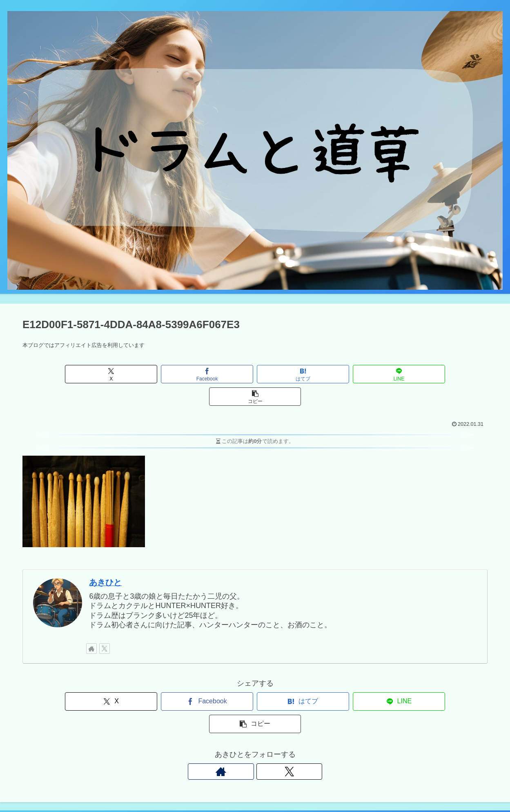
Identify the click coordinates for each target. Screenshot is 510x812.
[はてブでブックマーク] (255, 374)
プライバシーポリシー (431, 787)
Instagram (313, 787)
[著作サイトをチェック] (91, 626)
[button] (411, 374)
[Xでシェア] (99, 374)
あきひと (105, 560)
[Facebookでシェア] (177, 374)
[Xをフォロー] (105, 626)
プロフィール (485, 787)
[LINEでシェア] (333, 374)
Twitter (342, 787)
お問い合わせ (376, 787)
